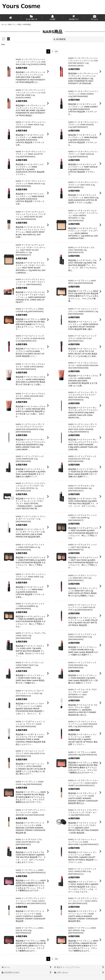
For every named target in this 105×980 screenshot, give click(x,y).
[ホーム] (11, 18)
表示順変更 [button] (60, 39)
